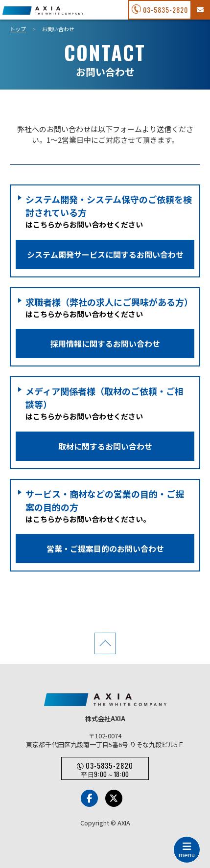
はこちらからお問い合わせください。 (105, 525)
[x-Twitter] (114, 798)
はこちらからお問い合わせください (105, 231)
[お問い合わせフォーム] (200, 10)
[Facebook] (89, 798)
